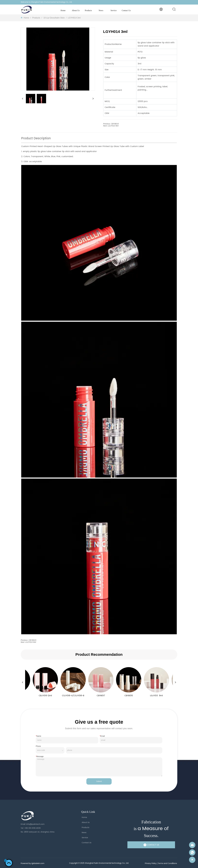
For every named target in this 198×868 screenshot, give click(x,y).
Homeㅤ (26, 18)
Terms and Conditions (167, 863)
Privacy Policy (151, 863)
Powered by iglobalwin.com (33, 863)
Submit (99, 781)
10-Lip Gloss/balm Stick (54, 18)
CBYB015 (115, 124)
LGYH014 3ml (74, 18)
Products (36, 18)
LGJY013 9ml (113, 126)
